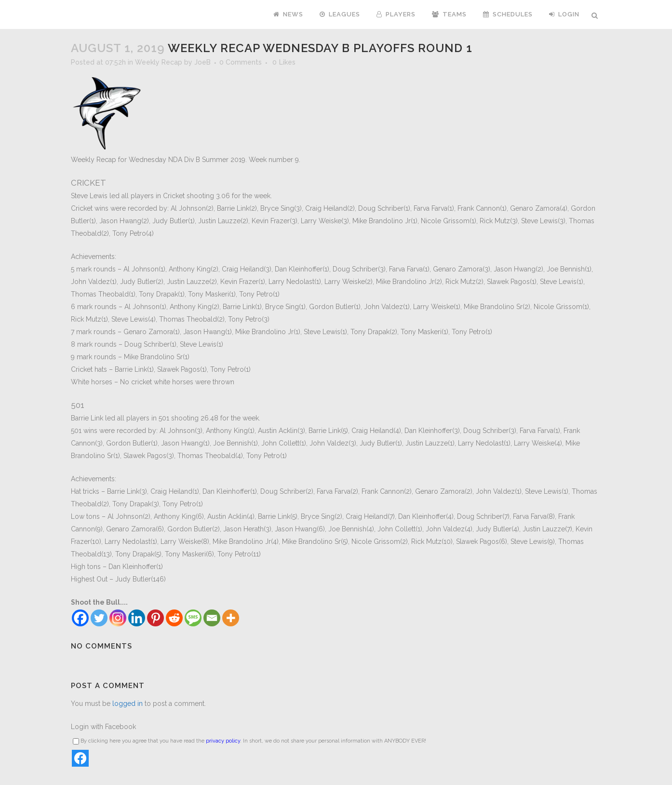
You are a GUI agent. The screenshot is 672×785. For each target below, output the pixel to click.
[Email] (212, 618)
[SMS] (193, 618)
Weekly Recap (159, 62)
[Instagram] (118, 618)
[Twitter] (99, 618)
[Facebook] (80, 618)
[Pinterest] (155, 618)
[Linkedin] (137, 618)
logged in (128, 704)
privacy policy (223, 741)
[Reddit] (174, 618)
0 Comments (241, 62)
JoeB (202, 62)
